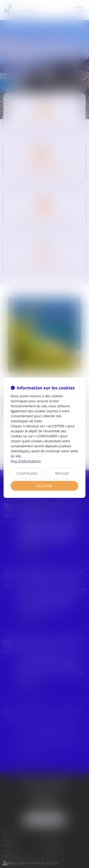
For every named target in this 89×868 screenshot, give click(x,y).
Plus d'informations (26, 461)
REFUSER (62, 473)
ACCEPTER (44, 486)
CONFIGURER (27, 473)
